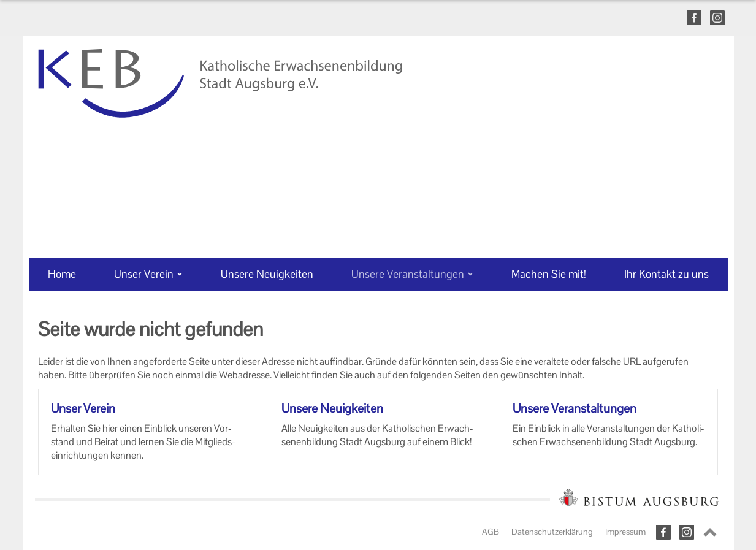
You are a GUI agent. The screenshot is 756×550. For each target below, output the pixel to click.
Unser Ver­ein (83, 408)
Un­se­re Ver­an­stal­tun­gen (575, 408)
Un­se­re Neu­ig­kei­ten (332, 408)
